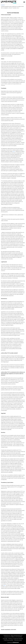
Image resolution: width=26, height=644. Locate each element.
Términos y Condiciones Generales (16, 639)
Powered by (13, 642)
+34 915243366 (18, 637)
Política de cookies (18, 640)
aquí (14, 152)
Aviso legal (5, 639)
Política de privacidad (8, 640)
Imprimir (3, 5)
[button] (24, 2)
